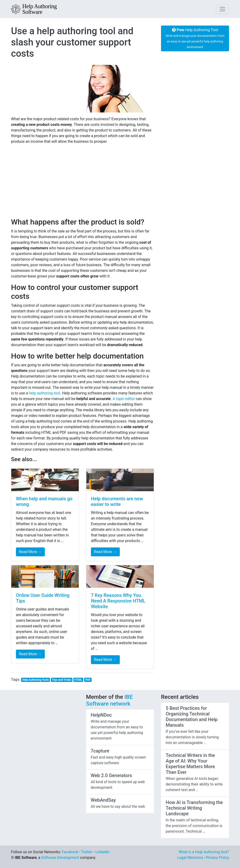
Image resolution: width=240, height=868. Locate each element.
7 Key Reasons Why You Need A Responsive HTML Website (118, 601)
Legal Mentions (190, 858)
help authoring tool (45, 393)
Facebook (70, 852)
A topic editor (124, 399)
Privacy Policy (217, 858)
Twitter (87, 852)
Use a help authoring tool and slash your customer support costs (72, 42)
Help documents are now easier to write (117, 501)
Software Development (60, 858)
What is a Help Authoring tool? (204, 852)
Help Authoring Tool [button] (195, 38)
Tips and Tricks (62, 680)
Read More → (30, 552)
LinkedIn (102, 852)
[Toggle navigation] (222, 9)
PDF (88, 680)
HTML (78, 680)
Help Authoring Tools (36, 680)
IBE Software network (109, 700)
